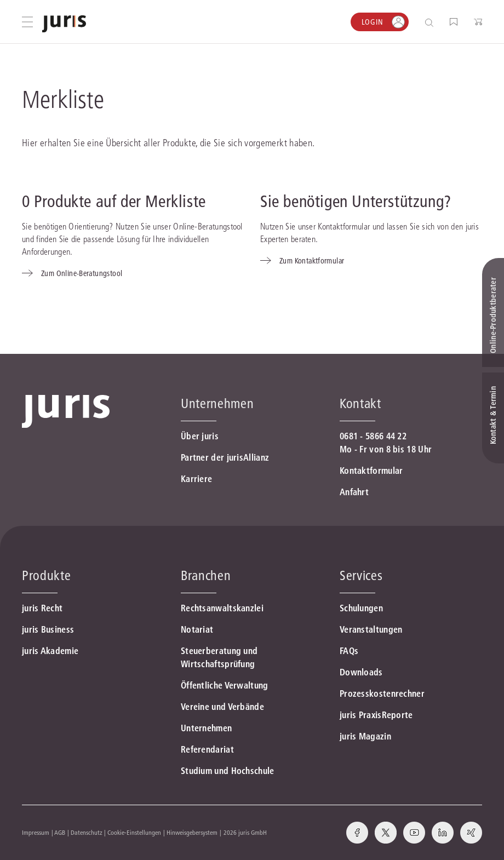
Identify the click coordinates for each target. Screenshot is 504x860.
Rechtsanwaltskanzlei (222, 608)
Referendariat (207, 749)
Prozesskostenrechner (382, 693)
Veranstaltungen (371, 629)
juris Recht (42, 608)
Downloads (361, 672)
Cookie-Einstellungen (134, 832)
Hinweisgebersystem (192, 832)
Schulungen (361, 608)
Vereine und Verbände (222, 707)
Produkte (46, 575)
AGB (60, 832)
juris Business (48, 629)
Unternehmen (206, 728)
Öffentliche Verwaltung (225, 685)
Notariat (197, 629)
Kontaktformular (371, 471)
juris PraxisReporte (376, 715)
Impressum (36, 832)
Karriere (196, 479)
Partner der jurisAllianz (225, 457)
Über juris (200, 436)
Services (361, 575)
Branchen (206, 575)
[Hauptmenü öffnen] (27, 22)
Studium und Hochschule (228, 771)
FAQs (349, 651)
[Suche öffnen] (431, 22)
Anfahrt (354, 492)
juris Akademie (50, 651)
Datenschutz (87, 832)
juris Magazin (365, 736)
